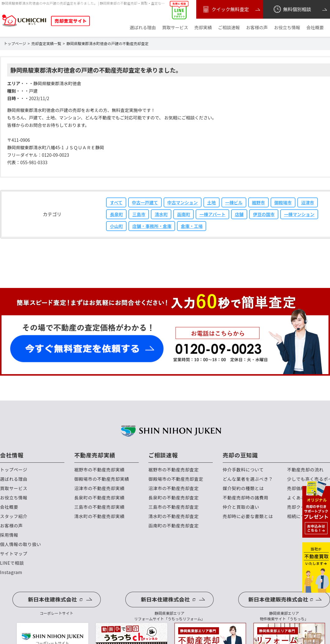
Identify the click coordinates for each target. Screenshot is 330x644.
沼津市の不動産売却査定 (174, 488)
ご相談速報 (229, 28)
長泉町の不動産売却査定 (174, 498)
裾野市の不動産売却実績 (100, 470)
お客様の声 (257, 28)
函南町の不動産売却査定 (174, 526)
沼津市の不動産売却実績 (100, 488)
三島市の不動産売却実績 (100, 507)
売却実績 (203, 28)
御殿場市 (283, 202)
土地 (211, 202)
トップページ (14, 470)
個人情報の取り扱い (21, 544)
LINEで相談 (12, 563)
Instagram (11, 572)
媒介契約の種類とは (243, 488)
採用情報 (9, 535)
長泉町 (116, 214)
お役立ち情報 (287, 28)
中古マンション (183, 202)
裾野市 (258, 202)
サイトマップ (14, 554)
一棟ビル (234, 202)
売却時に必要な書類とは (248, 516)
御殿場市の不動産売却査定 (176, 479)
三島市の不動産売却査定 (174, 507)
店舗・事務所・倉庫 (152, 226)
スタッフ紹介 (14, 516)
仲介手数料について (243, 470)
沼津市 (308, 202)
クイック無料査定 (225, 9)
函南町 (184, 214)
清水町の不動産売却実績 (100, 516)
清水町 (161, 214)
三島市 (139, 214)
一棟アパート (212, 214)
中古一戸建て (145, 202)
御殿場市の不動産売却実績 (102, 479)
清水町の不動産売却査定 (174, 516)
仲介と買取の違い (241, 507)
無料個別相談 (292, 9)
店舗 (239, 214)
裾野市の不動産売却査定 (174, 470)
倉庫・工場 (192, 226)
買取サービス (175, 28)
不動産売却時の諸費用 (246, 498)
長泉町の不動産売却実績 (100, 498)
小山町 (116, 226)
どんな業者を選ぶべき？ (248, 479)
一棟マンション (299, 214)
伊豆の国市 (264, 214)
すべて (116, 202)
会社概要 (315, 28)
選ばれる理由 (143, 28)
